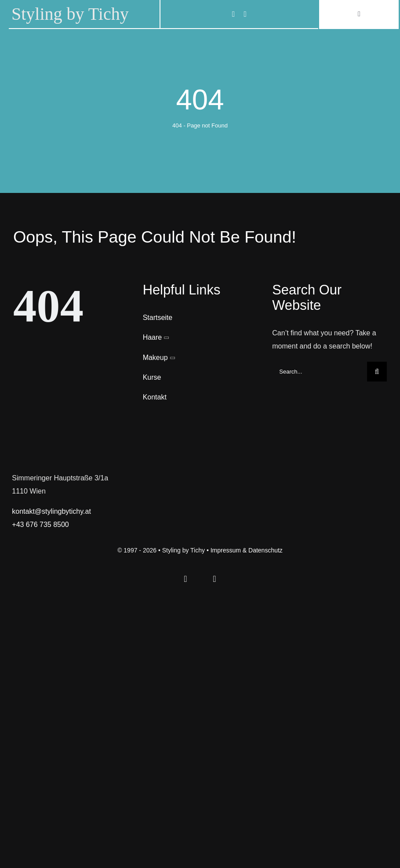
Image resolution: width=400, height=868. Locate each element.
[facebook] (234, 14)
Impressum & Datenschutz (247, 550)
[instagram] (245, 14)
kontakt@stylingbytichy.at (51, 511)
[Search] (377, 372)
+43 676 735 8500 (40, 525)
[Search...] (320, 372)
